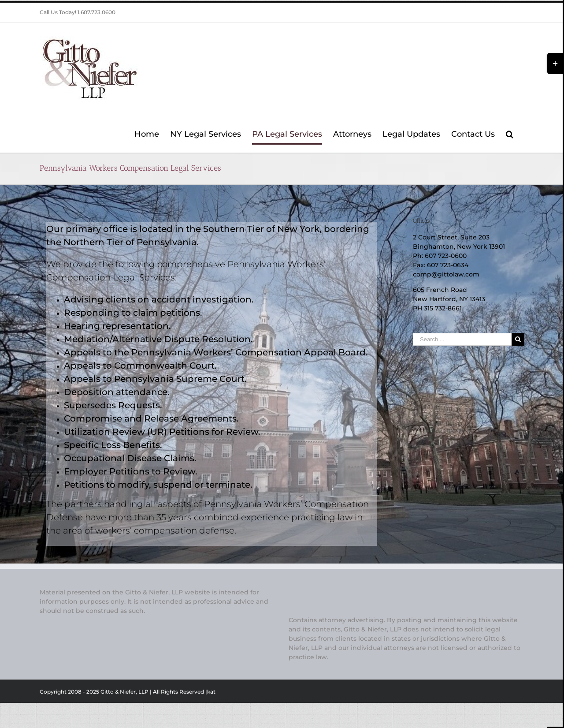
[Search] (510, 134)
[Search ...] (462, 339)
